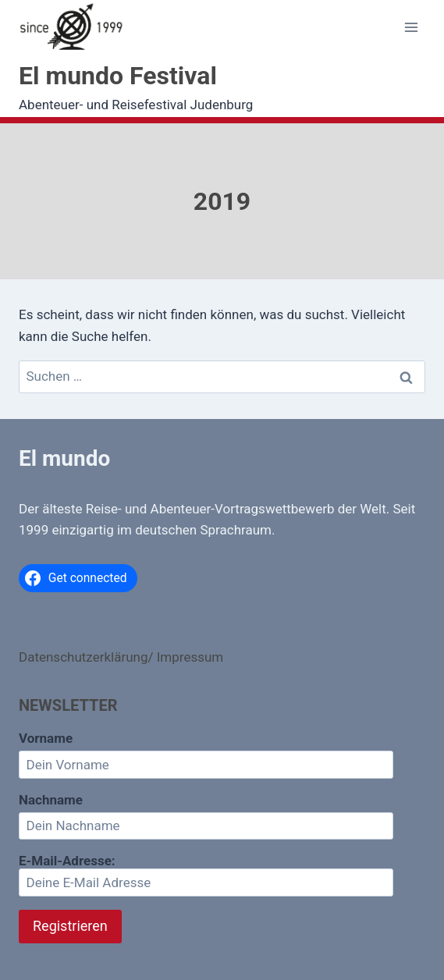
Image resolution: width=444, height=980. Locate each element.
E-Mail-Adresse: (206, 875)
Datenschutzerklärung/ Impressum (121, 657)
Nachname (51, 800)
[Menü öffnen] (411, 28)
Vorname (46, 738)
